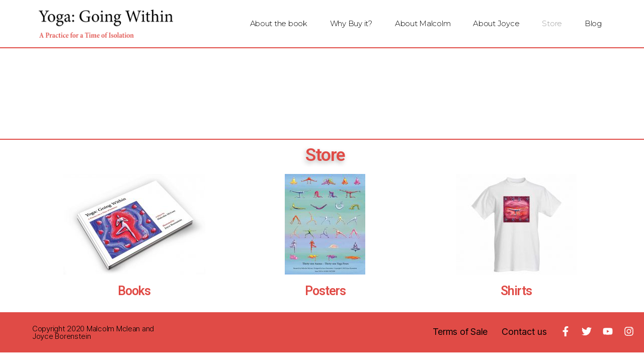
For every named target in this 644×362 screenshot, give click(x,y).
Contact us (524, 332)
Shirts (516, 291)
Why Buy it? (351, 23)
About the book (279, 23)
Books (134, 291)
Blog (593, 23)
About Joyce (496, 23)
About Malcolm (423, 23)
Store (552, 23)
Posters (325, 291)
